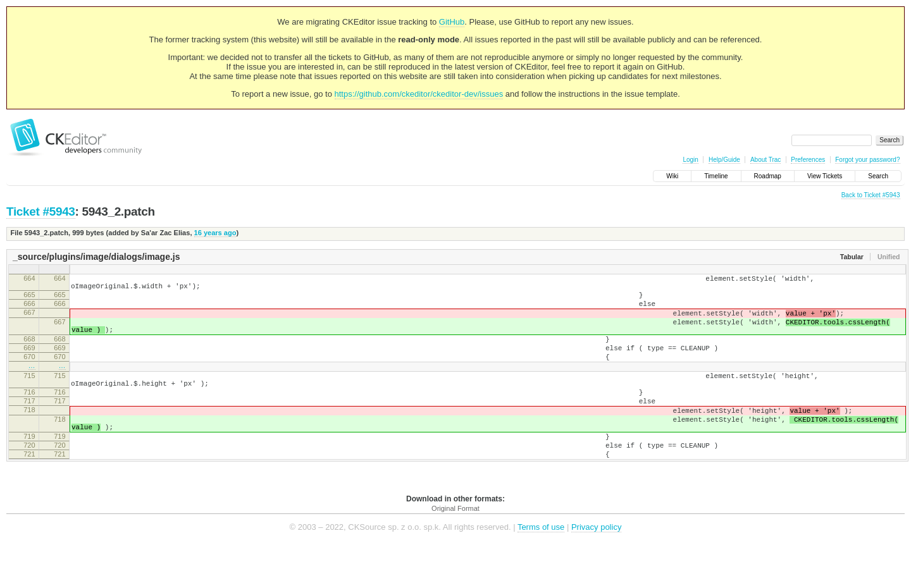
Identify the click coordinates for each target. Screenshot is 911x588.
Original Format (455, 550)
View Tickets (825, 176)
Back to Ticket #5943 (871, 195)
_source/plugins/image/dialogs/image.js (96, 257)
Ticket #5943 (41, 211)
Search (878, 176)
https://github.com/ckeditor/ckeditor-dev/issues (419, 94)
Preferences (808, 160)
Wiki (672, 176)
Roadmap (768, 176)
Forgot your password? (867, 160)
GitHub (452, 22)
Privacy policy (596, 569)
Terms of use (541, 569)
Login (690, 160)
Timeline (716, 176)
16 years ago (215, 233)
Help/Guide (724, 160)
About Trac (765, 160)
